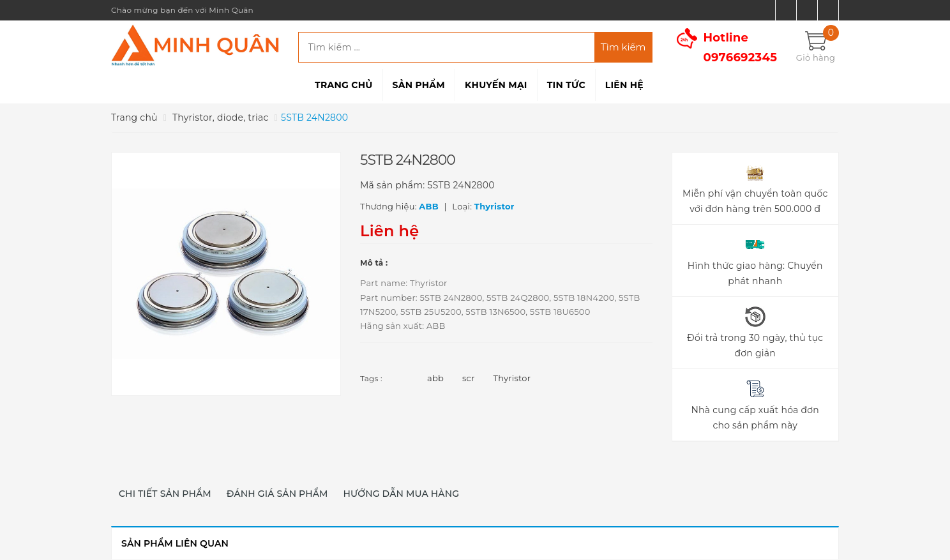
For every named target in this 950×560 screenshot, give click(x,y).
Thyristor (512, 378)
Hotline (741, 48)
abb (435, 378)
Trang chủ (343, 85)
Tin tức (566, 85)
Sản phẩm (419, 85)
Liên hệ (624, 85)
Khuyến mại (496, 85)
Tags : (371, 378)
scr (469, 378)
